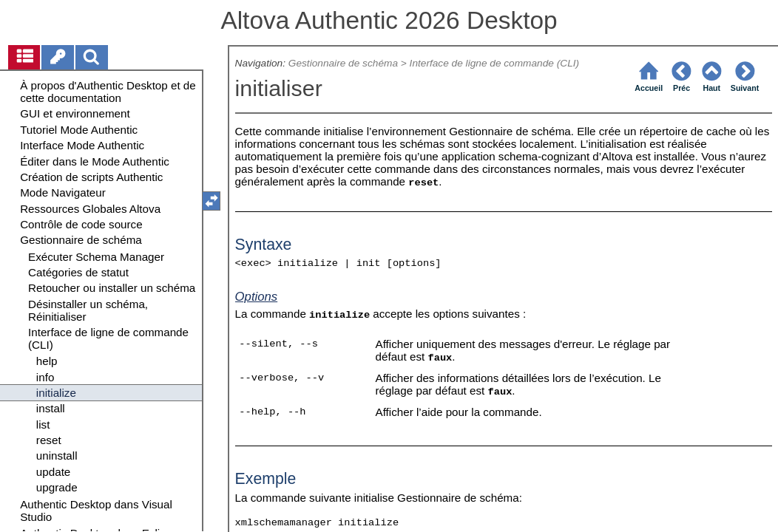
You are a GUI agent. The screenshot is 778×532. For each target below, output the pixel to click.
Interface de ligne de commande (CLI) (495, 63)
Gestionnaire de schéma (343, 63)
